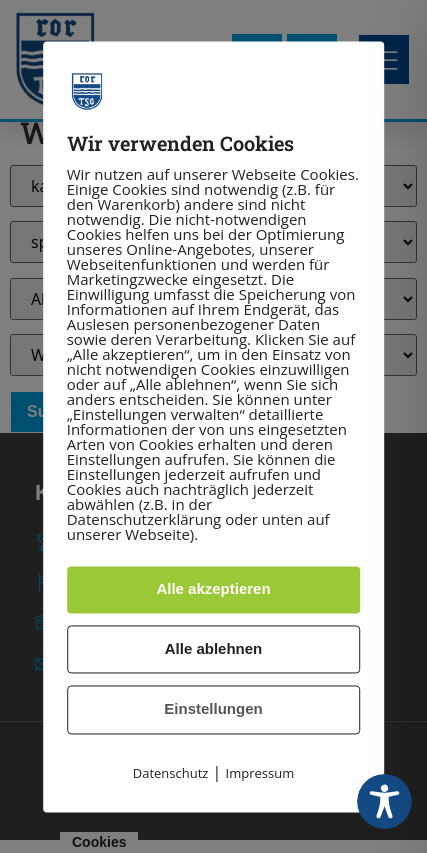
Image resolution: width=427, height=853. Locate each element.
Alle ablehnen (214, 648)
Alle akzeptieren (213, 589)
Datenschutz (171, 773)
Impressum (260, 773)
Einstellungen (213, 709)
